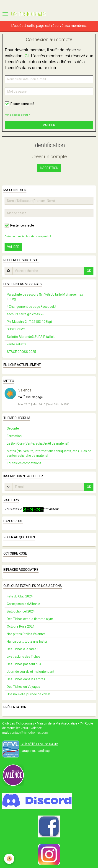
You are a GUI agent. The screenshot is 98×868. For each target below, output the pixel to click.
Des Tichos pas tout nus (24, 664)
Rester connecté (19, 104)
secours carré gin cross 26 (26, 314)
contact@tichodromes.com (29, 732)
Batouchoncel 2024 (21, 611)
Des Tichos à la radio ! (22, 649)
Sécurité (13, 428)
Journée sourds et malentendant (31, 672)
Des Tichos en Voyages (23, 687)
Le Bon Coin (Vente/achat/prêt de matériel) (38, 443)
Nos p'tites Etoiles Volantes (26, 634)
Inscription (49, 168)
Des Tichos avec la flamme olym (30, 619)
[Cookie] (9, 859)
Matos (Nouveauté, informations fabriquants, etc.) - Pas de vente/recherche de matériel (49, 453)
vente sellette (17, 344)
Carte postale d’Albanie (23, 604)
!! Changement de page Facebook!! (31, 307)
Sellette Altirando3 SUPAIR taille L (31, 337)
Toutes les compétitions (24, 463)
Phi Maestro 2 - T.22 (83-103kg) (29, 322)
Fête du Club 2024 (20, 596)
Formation (14, 436)
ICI (26, 56)
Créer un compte (14, 236)
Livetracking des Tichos (24, 657)
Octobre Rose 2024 (21, 626)
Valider (49, 125)
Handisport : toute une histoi (27, 641)
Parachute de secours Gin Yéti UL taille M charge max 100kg (45, 297)
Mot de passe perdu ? (17, 115)
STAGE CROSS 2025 (21, 352)
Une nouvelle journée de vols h (28, 694)
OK (89, 271)
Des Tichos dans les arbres (26, 679)
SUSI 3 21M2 (16, 329)
